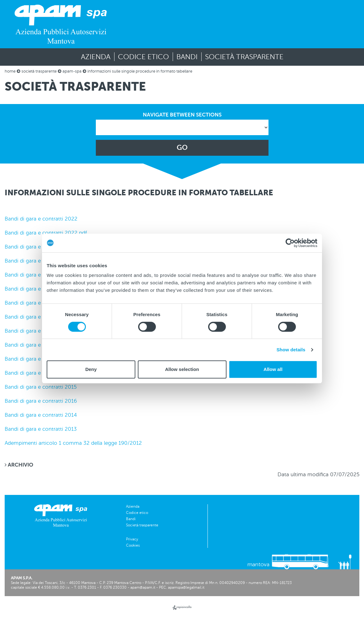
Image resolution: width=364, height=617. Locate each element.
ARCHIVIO (19, 465)
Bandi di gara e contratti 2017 (41, 359)
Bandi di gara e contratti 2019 (42, 303)
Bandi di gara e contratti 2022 (41, 219)
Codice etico (143, 57)
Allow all (273, 369)
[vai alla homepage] (61, 24)
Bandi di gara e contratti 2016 (41, 401)
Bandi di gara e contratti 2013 (41, 429)
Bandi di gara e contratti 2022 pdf (46, 233)
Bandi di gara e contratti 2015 (41, 387)
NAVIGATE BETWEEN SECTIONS (182, 115)
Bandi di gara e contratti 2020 (41, 275)
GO (182, 148)
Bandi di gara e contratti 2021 (41, 247)
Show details (291, 350)
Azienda (96, 57)
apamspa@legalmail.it (186, 587)
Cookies (133, 545)
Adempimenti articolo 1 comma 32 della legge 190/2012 (73, 443)
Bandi (187, 57)
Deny (91, 369)
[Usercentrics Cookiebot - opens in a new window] (290, 243)
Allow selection (182, 369)
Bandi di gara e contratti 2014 (41, 415)
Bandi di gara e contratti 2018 (42, 331)
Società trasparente (244, 57)
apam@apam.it (143, 587)
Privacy (132, 539)
